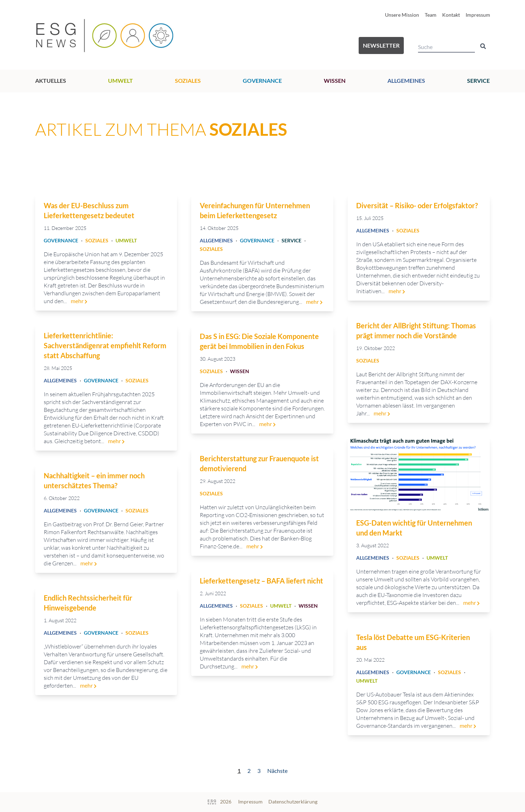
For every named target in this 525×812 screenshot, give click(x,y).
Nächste (277, 771)
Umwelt (120, 80)
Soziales (188, 80)
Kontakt (451, 15)
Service (478, 80)
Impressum (478, 15)
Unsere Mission (402, 15)
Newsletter (381, 45)
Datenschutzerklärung (293, 802)
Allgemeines (406, 80)
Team (431, 15)
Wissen (335, 80)
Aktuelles (51, 80)
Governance (262, 80)
